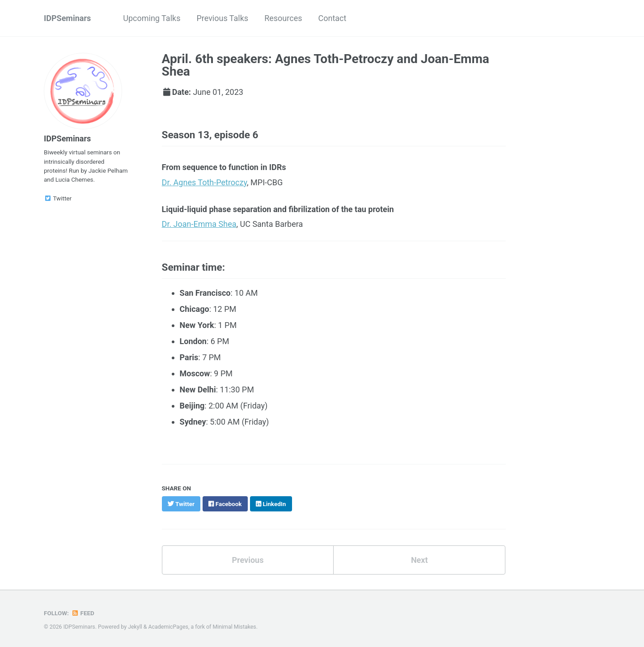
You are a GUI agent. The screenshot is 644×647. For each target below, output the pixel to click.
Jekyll (135, 627)
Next (419, 560)
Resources (283, 18)
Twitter (58, 198)
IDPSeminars (67, 18)
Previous (248, 560)
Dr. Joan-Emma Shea (199, 224)
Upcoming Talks (152, 18)
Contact (332, 18)
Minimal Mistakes (234, 627)
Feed (83, 613)
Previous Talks (222, 18)
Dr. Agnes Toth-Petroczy (205, 182)
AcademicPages (168, 627)
